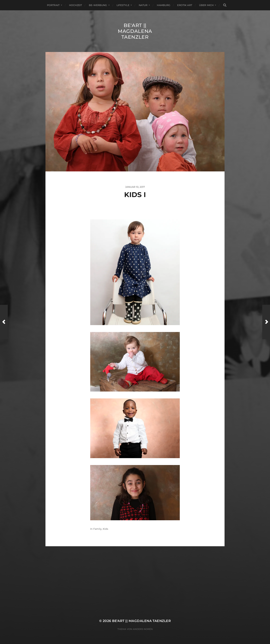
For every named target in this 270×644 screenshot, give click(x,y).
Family (97, 529)
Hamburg (164, 5)
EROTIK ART (185, 5)
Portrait (53, 5)
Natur (143, 5)
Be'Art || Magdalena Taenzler (135, 31)
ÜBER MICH (206, 5)
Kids (105, 529)
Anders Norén (143, 629)
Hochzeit (76, 5)
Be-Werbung (98, 5)
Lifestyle (123, 5)
